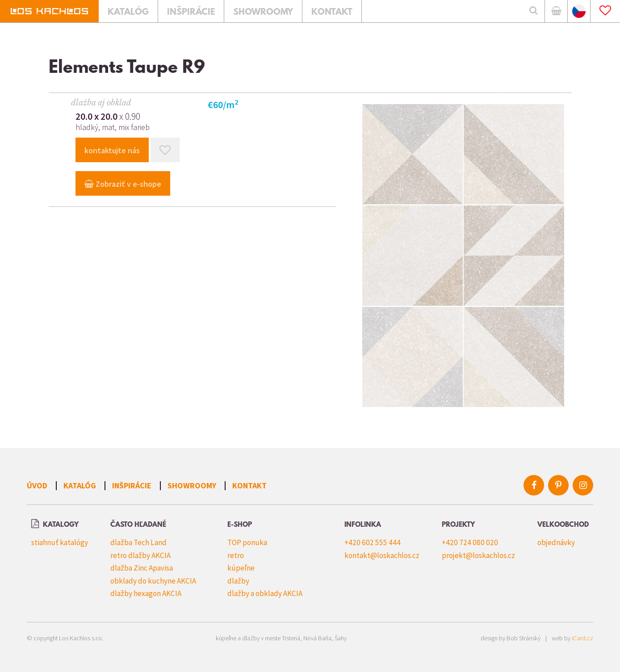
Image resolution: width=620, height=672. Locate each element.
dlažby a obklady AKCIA (265, 593)
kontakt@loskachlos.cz (382, 555)
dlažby (238, 581)
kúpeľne (241, 568)
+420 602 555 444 (373, 542)
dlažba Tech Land (138, 542)
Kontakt (249, 485)
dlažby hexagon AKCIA (146, 593)
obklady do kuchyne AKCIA (153, 581)
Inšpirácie (132, 485)
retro (236, 555)
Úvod (37, 485)
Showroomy (192, 485)
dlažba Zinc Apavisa (142, 568)
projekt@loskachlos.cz (478, 555)
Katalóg (80, 485)
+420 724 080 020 (470, 542)
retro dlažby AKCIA (140, 555)
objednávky (556, 542)
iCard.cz (582, 638)
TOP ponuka (247, 542)
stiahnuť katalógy (60, 542)
